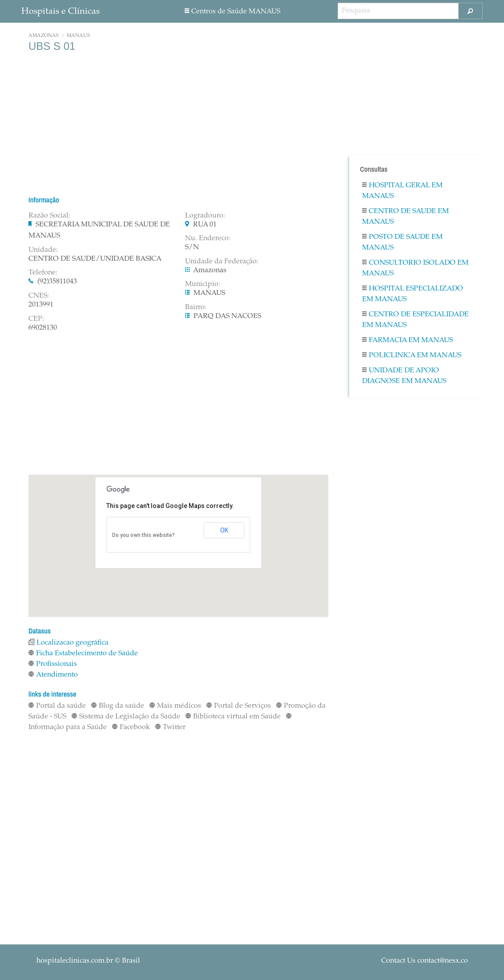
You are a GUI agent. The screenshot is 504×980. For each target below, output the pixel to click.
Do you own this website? (143, 535)
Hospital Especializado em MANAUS (413, 294)
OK (224, 530)
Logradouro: (205, 216)
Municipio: (203, 284)
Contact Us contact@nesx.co (425, 961)
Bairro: (196, 307)
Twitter (170, 727)
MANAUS (78, 36)
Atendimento (53, 675)
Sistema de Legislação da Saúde (126, 717)
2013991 (41, 305)
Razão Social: (49, 216)
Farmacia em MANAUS (407, 340)
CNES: (39, 296)
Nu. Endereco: (208, 238)
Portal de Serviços (239, 706)
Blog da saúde (118, 706)
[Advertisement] (178, 124)
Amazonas (44, 36)
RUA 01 (205, 225)
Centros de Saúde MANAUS (232, 12)
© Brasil (88, 961)
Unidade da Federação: (222, 262)
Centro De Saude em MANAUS (405, 217)
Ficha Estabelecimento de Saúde (83, 653)
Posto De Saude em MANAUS (402, 242)
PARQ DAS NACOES (227, 316)
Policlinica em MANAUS (412, 355)
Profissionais (53, 664)
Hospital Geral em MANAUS (402, 191)
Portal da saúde (57, 706)
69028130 (43, 328)
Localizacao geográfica (69, 643)
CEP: (36, 319)
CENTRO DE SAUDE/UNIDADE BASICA (95, 259)
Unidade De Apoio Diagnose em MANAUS (404, 376)
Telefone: (43, 273)
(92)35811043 (57, 282)
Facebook (131, 727)
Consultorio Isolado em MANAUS (415, 268)
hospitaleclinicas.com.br (75, 961)
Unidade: (43, 250)
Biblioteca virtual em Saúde (233, 717)
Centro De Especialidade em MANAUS (415, 320)
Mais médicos (175, 706)
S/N (192, 247)
